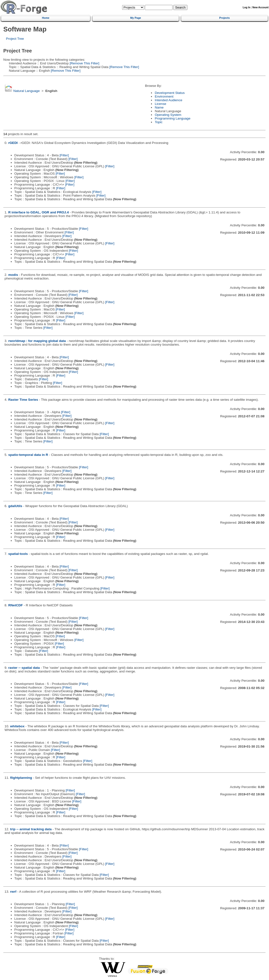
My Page (136, 18)
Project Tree (15, 39)
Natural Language (26, 91)
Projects (224, 18)
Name (159, 107)
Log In (246, 7)
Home (46, 18)
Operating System (168, 115)
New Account (260, 7)
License (160, 104)
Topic (159, 122)
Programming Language (172, 118)
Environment (164, 96)
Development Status (170, 93)
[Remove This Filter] (84, 63)
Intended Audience (168, 100)
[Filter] (64, 155)
